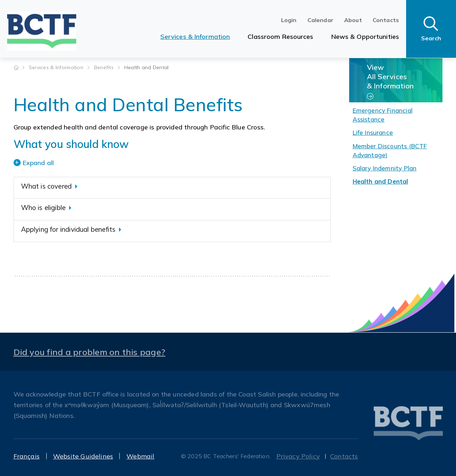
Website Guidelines (83, 456)
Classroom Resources (280, 37)
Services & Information (195, 37)
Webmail (140, 456)
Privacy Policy (298, 456)
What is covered (46, 186)
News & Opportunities (365, 37)
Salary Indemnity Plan (385, 168)
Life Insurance (373, 132)
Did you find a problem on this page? (90, 352)
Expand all (38, 163)
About (353, 20)
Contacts (386, 20)
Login (289, 20)
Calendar (320, 20)
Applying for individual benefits (68, 229)
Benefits (105, 67)
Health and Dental (380, 181)
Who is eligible (43, 208)
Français (27, 456)
